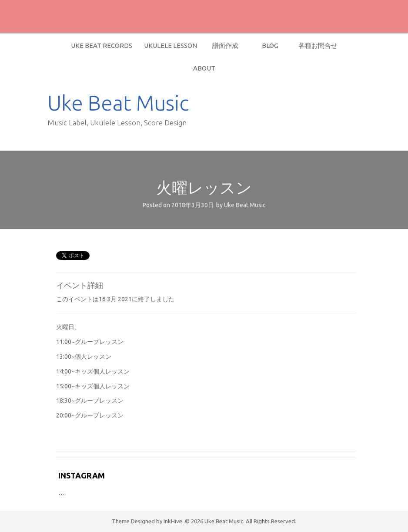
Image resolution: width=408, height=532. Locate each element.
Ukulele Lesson (171, 45)
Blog (270, 45)
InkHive (173, 521)
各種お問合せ (318, 45)
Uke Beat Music (118, 103)
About (204, 68)
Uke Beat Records (102, 45)
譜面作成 (225, 45)
